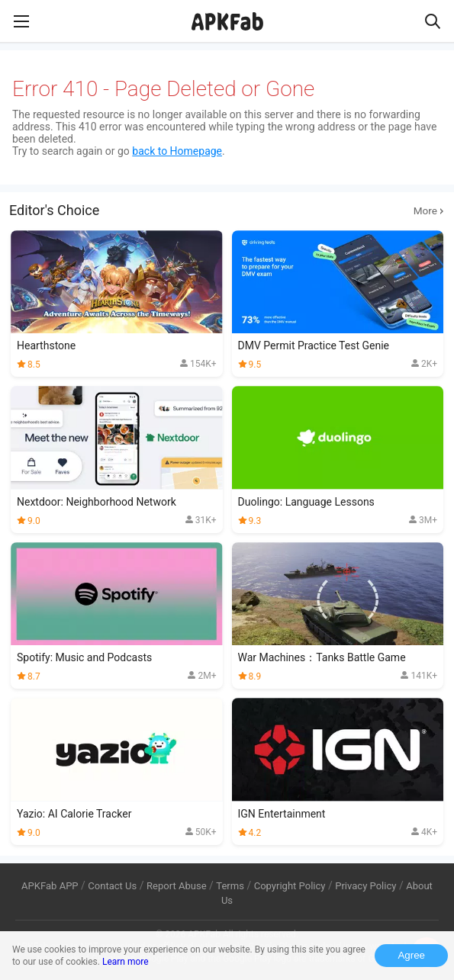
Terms (230, 886)
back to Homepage (177, 151)
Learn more (126, 962)
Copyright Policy (290, 886)
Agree (411, 955)
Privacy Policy (365, 886)
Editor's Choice (227, 210)
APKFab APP (50, 886)
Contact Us (112, 886)
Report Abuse (177, 886)
